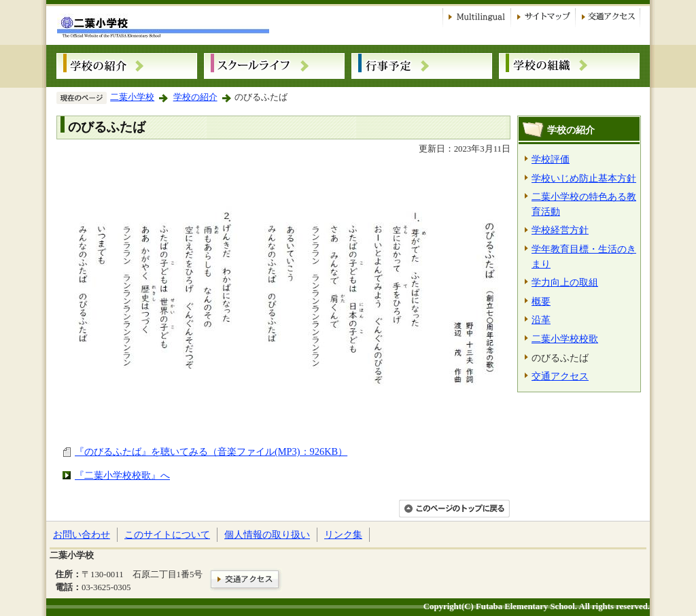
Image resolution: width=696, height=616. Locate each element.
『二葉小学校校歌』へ (122, 475)
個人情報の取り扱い (267, 534)
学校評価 (551, 159)
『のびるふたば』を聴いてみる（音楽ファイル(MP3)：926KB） (211, 451)
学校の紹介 (195, 97)
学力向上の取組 (565, 282)
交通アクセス (560, 376)
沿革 (541, 320)
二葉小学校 (132, 97)
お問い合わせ (82, 534)
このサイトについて (167, 534)
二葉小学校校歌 (565, 339)
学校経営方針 (560, 230)
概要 (541, 301)
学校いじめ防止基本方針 (584, 178)
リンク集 (343, 534)
